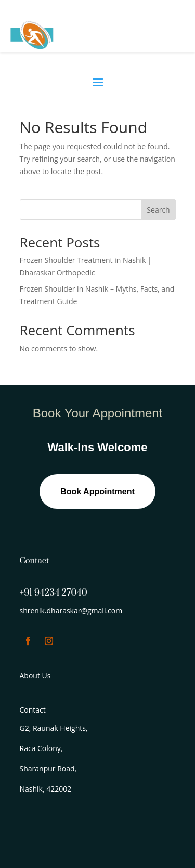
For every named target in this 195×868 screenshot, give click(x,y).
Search (158, 210)
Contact (33, 710)
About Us (35, 675)
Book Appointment (97, 491)
